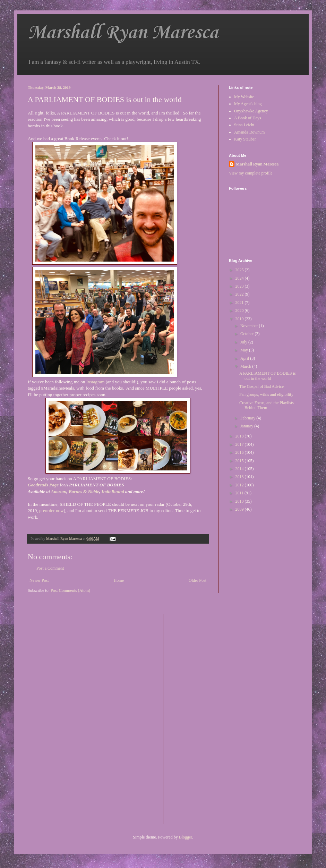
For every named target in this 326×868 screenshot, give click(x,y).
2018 (240, 436)
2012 (240, 485)
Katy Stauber (245, 139)
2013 (240, 477)
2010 (240, 501)
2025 (240, 270)
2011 (240, 493)
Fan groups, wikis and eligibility (266, 394)
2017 (240, 444)
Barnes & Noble (84, 491)
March (246, 366)
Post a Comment (50, 568)
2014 (240, 469)
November (250, 326)
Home (119, 580)
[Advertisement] (196, 718)
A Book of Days (248, 118)
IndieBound (113, 491)
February (248, 418)
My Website (244, 97)
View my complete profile (251, 173)
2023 (240, 286)
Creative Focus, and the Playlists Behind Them (267, 405)
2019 (240, 319)
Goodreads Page (43, 485)
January (247, 426)
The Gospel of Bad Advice (261, 386)
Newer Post (39, 580)
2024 (240, 278)
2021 (240, 303)
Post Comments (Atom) (70, 590)
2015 (240, 461)
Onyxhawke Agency (251, 111)
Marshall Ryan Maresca (123, 33)
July (244, 342)
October (248, 334)
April (245, 358)
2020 (240, 310)
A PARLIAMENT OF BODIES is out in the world (268, 376)
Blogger (186, 837)
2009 (240, 509)
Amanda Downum (249, 132)
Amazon (59, 491)
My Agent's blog (248, 104)
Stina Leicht (244, 125)
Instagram (96, 382)
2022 (240, 294)
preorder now (52, 510)
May (245, 350)
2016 (240, 452)
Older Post (198, 580)
